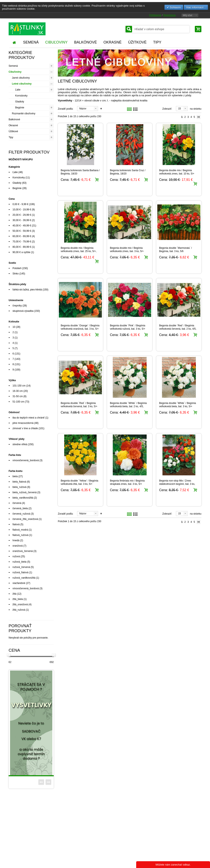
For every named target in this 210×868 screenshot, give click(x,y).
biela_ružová (19, 487)
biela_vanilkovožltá (23, 498)
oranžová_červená (23, 551)
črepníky (17, 306)
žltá (14, 594)
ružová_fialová (20, 572)
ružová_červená (21, 567)
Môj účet (188, 15)
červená (17, 503)
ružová (16, 556)
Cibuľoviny (15, 72)
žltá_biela (18, 599)
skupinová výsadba (23, 311)
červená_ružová (21, 514)
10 (14, 327)
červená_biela (20, 508)
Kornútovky (21, 96)
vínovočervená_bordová (26, 460)
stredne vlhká (20, 444)
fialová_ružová (20, 535)
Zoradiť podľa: (66, 109)
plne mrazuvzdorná (23, 423)
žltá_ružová (19, 610)
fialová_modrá (20, 530)
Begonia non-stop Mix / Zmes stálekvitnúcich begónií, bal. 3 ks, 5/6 (177, 484)
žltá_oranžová (20, 604)
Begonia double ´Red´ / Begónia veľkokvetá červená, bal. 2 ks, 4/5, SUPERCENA (178, 329)
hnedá (16, 540)
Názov (83, 109)
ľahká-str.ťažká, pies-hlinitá (27, 290)
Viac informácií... (196, 7)
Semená (13, 66)
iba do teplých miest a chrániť (29, 418)
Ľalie (18, 90)
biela (15, 476)
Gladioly (20, 102)
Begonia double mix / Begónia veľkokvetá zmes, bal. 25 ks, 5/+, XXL (79, 251)
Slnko (16, 274)
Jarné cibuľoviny (21, 78)
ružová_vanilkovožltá (24, 578)
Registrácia (169, 15)
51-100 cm (18, 402)
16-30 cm (18, 391)
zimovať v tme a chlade (25, 428)
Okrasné (13, 125)
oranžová (18, 546)
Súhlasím (175, 7)
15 (180, 109)
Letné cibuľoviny (22, 84)
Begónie (20, 108)
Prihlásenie (155, 15)
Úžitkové (13, 131)
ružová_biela (19, 562)
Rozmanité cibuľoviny (24, 114)
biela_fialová (19, 482)
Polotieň (17, 268)
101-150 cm (19, 386)
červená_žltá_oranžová (25, 519)
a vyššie (21, 252)
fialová (16, 524)
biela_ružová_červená (25, 492)
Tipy (11, 137)
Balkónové (14, 119)
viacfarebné (19, 583)
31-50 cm (18, 396)
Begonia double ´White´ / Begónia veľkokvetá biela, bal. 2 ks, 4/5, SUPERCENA (128, 406)
